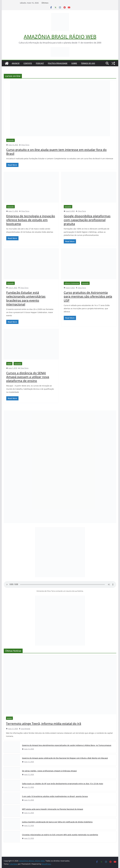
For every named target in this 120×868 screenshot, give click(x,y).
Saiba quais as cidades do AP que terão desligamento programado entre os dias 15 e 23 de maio (62, 784)
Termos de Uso (88, 63)
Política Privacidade (58, 63)
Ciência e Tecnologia (72, 283)
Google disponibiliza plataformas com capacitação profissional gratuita (87, 220)
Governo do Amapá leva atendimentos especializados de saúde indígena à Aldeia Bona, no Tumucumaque (67, 745)
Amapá (9, 364)
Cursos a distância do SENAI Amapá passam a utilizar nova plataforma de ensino (28, 377)
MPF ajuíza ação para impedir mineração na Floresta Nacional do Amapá (52, 809)
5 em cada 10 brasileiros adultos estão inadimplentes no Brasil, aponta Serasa (55, 796)
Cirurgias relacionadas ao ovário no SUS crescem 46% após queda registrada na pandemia (60, 835)
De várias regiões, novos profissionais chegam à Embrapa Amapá (49, 771)
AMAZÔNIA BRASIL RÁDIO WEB (60, 37)
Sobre (74, 63)
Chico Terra (25, 145)
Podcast (40, 63)
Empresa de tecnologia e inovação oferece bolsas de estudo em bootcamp (31, 220)
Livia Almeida (25, 729)
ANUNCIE (16, 63)
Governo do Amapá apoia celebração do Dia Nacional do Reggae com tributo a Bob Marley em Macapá (65, 758)
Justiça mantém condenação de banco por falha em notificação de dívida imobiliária (57, 822)
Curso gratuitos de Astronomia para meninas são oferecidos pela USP (88, 296)
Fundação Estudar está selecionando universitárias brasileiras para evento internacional (26, 298)
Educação (10, 140)
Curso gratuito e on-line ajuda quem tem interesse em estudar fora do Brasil (56, 152)
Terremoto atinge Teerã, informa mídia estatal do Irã (44, 724)
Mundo (9, 718)
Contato (28, 63)
